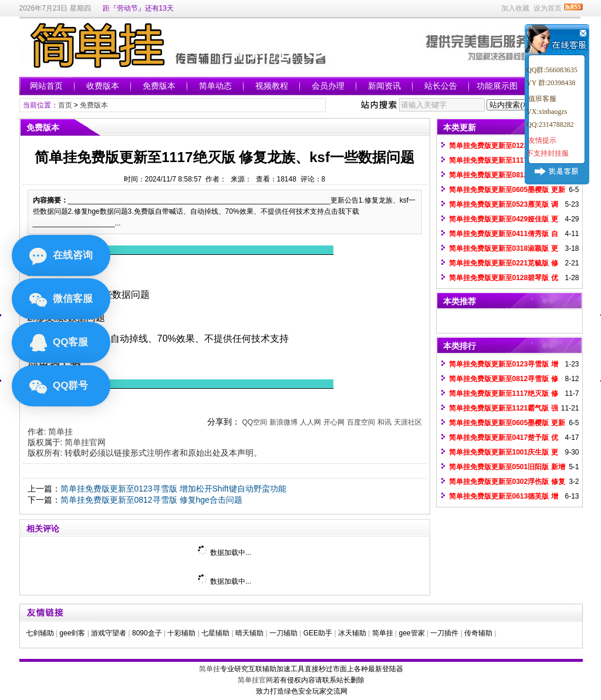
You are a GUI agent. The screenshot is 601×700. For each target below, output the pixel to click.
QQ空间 (254, 422)
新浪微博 (283, 422)
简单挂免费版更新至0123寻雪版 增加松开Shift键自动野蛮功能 (173, 489)
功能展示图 (497, 86)
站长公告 (441, 86)
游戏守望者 (109, 633)
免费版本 (159, 86)
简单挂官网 (85, 442)
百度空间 (361, 422)
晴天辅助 (249, 633)
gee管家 (412, 633)
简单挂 (60, 432)
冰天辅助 (352, 633)
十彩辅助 (181, 633)
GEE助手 (318, 633)
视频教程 (272, 86)
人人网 (310, 422)
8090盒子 (147, 633)
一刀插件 (444, 633)
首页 (65, 105)
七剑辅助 (40, 633)
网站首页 (46, 86)
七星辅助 (215, 633)
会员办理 (328, 86)
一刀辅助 (283, 633)
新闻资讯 (384, 86)
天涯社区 (408, 422)
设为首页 (548, 8)
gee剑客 (72, 633)
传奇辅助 (478, 633)
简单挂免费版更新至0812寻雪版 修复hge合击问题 (151, 500)
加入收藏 (515, 8)
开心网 (334, 422)
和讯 (384, 422)
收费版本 (103, 86)
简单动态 (215, 86)
